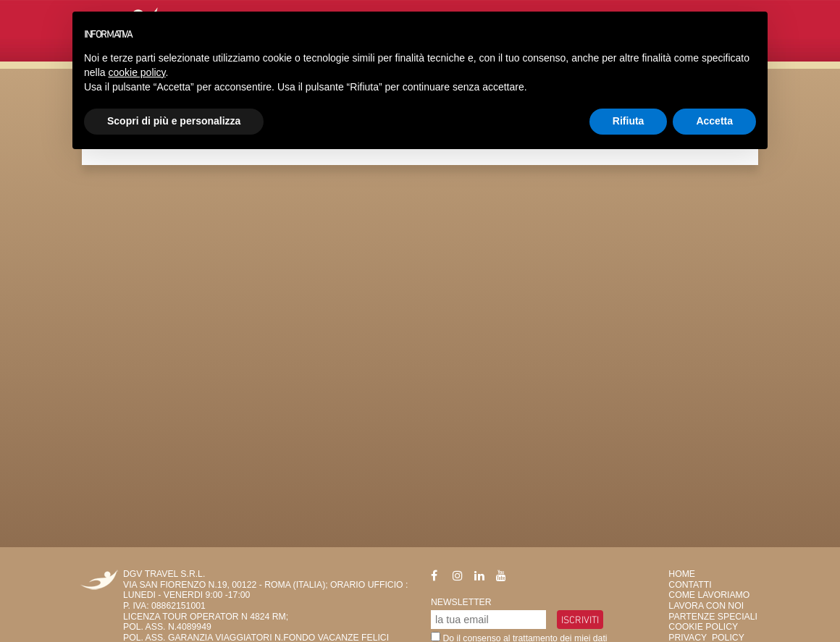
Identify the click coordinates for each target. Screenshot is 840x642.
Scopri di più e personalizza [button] (174, 121)
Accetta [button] (714, 121)
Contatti (690, 585)
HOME (682, 574)
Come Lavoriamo (709, 595)
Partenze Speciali (713, 617)
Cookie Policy (703, 627)
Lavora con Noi (706, 606)
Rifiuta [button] (629, 121)
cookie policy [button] (136, 72)
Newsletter (461, 602)
